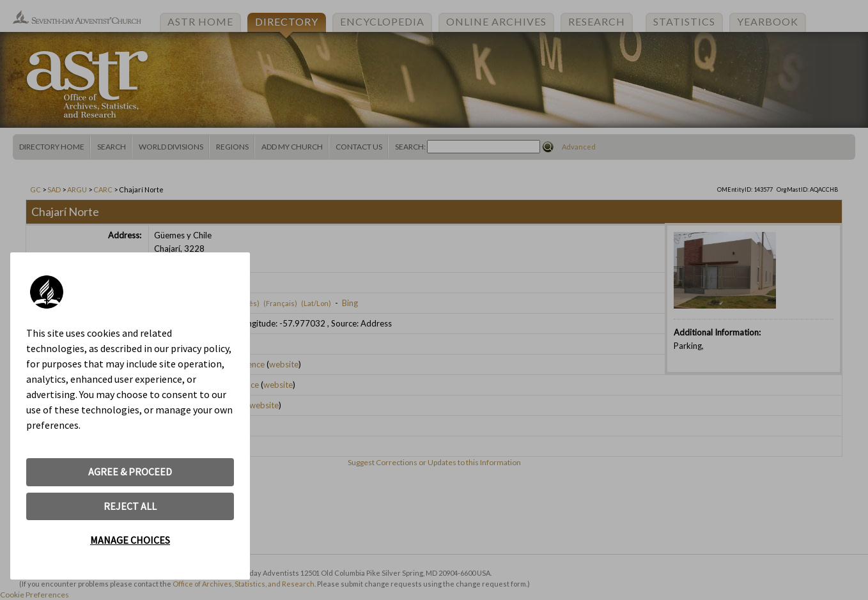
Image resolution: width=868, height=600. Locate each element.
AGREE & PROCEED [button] (130, 472)
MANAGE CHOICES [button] (130, 540)
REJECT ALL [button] (130, 506)
